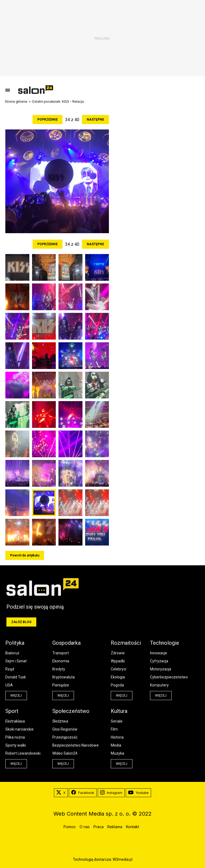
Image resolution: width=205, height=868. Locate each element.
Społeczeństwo (71, 711)
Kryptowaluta (64, 677)
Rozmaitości (126, 643)
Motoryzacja (161, 669)
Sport (12, 711)
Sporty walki (16, 745)
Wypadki (118, 661)
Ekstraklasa (15, 721)
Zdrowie (118, 653)
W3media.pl (123, 859)
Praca (98, 827)
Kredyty (59, 669)
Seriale (117, 721)
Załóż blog (21, 622)
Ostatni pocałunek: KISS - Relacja (58, 102)
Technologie (165, 643)
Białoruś (12, 653)
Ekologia (118, 677)
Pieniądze (61, 685)
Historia (117, 737)
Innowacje (159, 653)
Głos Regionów (65, 729)
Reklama (115, 827)
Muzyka (117, 753)
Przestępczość (65, 737)
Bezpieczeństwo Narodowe (76, 745)
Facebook (83, 793)
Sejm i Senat (16, 661)
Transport (61, 653)
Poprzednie (48, 120)
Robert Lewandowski (23, 753)
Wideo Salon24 (65, 753)
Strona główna (16, 102)
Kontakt (133, 827)
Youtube (138, 793)
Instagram (111, 793)
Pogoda (117, 685)
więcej (16, 696)
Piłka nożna (15, 737)
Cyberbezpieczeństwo (169, 677)
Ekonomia (61, 661)
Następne (95, 120)
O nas (85, 827)
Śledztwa (60, 721)
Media (116, 745)
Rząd (10, 669)
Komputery (159, 685)
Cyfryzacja (159, 661)
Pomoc (70, 827)
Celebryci (119, 669)
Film (114, 729)
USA (9, 685)
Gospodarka (66, 643)
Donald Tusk (16, 677)
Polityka (15, 643)
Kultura (119, 711)
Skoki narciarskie (19, 729)
